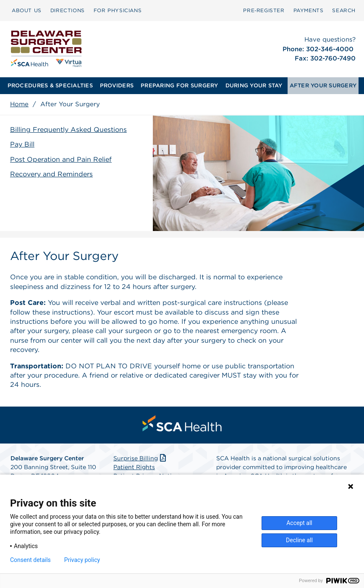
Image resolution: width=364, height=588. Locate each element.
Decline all (299, 540)
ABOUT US (27, 10)
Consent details (30, 560)
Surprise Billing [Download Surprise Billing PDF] (140, 458)
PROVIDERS (117, 85)
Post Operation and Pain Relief (61, 159)
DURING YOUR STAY (254, 85)
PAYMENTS (309, 10)
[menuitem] (27, 10)
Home (19, 104)
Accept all (299, 523)
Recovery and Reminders (51, 174)
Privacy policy (82, 560)
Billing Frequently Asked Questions (68, 130)
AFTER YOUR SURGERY (323, 85)
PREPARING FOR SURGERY (179, 85)
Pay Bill (22, 144)
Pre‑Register (264, 10)
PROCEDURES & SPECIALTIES (50, 85)
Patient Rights (134, 467)
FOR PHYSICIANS (118, 10)
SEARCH (344, 10)
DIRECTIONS (68, 10)
